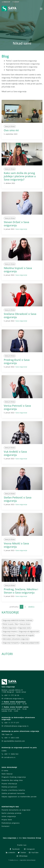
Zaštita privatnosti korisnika (13, 793)
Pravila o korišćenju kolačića (13, 790)
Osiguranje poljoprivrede (30, 643)
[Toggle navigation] (41, 9)
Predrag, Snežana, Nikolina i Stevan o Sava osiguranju (21, 591)
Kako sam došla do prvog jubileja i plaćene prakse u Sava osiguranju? (20, 176)
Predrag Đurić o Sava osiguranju (17, 361)
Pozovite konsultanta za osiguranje (16, 810)
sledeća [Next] (31, 607)
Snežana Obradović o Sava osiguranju (20, 315)
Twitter (22, 852)
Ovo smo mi (11, 130)
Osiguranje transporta (11, 643)
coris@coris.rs (10, 757)
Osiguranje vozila (24, 628)
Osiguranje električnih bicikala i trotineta (17, 620)
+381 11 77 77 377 (11, 723)
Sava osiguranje (21, 229)
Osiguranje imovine (10, 631)
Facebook (14, 849)
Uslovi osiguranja (9, 816)
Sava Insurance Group (32, 838)
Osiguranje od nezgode (25, 635)
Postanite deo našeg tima (12, 780)
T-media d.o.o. (13, 860)
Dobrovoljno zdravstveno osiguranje (16, 639)
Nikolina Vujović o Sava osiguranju (18, 270)
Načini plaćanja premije (11, 813)
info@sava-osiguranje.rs (14, 699)
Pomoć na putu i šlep (10, 624)
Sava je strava (10, 126)
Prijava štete (7, 820)
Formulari (6, 826)
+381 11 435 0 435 (11, 738)
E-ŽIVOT (17, 2)
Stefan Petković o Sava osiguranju (18, 499)
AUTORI (7, 654)
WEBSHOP (7, 2)
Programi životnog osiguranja (14, 777)
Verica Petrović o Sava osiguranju (17, 407)
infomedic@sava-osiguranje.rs (16, 726)
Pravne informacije (9, 784)
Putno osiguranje (9, 635)
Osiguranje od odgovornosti (29, 631)
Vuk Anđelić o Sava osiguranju (15, 453)
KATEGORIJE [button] (10, 612)
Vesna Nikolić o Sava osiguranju (16, 545)
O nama (5, 771)
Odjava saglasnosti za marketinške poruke (19, 797)
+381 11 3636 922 (11, 754)
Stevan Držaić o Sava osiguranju (16, 224)
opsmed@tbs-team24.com (14, 741)
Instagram (29, 849)
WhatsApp (22, 856)
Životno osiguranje (9, 628)
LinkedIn (10, 852)
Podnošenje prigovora (11, 823)
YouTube (34, 852)
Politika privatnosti (9, 787)
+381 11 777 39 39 (11, 695)
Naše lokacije (7, 774)
